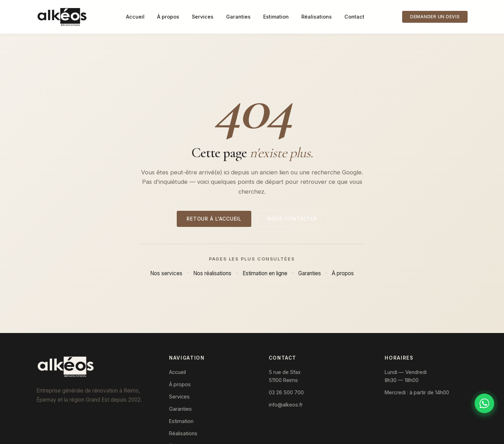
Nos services (166, 273)
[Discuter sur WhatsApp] (484, 403)
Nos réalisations (212, 273)
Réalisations (317, 17)
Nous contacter (292, 219)
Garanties (238, 17)
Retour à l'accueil (214, 219)
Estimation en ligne (265, 273)
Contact (354, 17)
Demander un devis (435, 17)
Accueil (135, 17)
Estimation (276, 17)
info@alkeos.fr (286, 405)
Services (203, 17)
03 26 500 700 (286, 392)
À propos (168, 17)
